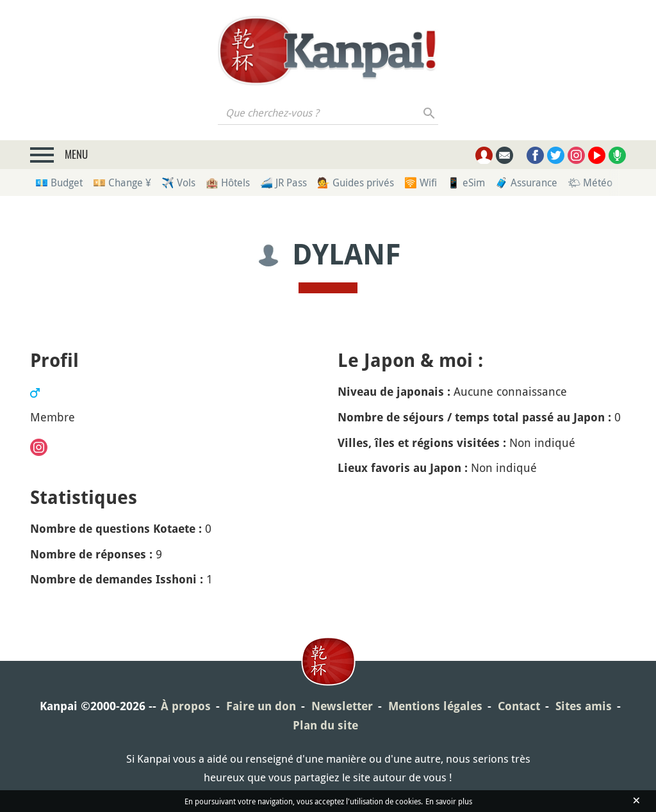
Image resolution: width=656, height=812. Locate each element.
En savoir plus (449, 801)
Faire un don (261, 706)
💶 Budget (59, 183)
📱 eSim (466, 183)
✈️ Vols (178, 183)
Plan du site (325, 725)
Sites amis (584, 706)
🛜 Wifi (421, 183)
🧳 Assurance (526, 183)
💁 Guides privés (356, 183)
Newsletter (342, 706)
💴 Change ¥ (122, 183)
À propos (186, 706)
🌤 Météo (590, 183)
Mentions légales (435, 706)
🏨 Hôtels (228, 183)
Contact (519, 706)
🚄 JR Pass (283, 183)
